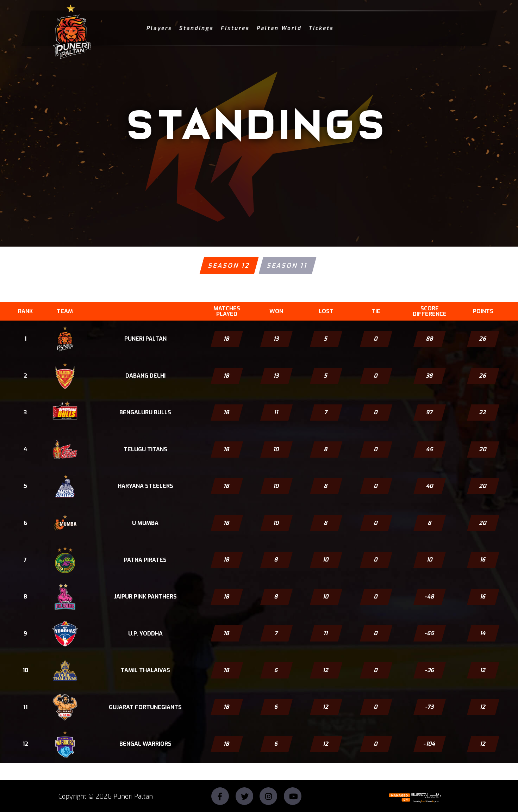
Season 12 (229, 266)
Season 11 (287, 266)
